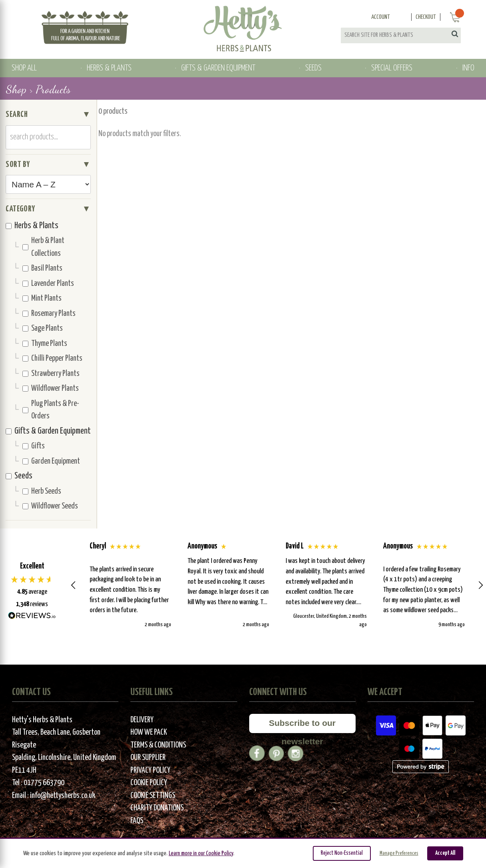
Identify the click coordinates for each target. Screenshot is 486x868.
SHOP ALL (24, 68)
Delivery (142, 720)
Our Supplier (148, 758)
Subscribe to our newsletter (302, 726)
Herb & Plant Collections (43, 247)
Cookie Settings (153, 796)
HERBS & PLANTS (109, 68)
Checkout (426, 17)
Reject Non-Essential (342, 853)
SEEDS (313, 68)
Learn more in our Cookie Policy (201, 853)
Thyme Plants (45, 344)
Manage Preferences (399, 853)
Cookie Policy (149, 783)
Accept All (445, 853)
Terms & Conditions (158, 745)
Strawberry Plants (51, 374)
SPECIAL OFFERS (392, 68)
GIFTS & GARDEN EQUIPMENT (218, 68)
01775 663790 (44, 783)
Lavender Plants (48, 284)
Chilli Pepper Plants (52, 359)
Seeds (19, 476)
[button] (74, 585)
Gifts (34, 446)
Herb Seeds (42, 491)
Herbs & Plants (32, 226)
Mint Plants (42, 298)
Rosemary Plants (49, 314)
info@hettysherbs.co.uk (63, 796)
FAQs (137, 821)
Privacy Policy (150, 771)
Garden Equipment (51, 461)
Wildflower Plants (51, 389)
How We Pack (149, 732)
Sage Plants (43, 329)
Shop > (19, 89)
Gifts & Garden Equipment (48, 431)
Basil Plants (42, 268)
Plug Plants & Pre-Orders (51, 410)
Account (381, 17)
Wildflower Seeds (50, 506)
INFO (468, 68)
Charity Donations (157, 808)
